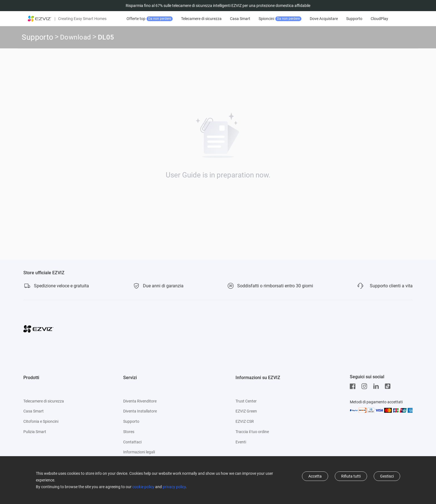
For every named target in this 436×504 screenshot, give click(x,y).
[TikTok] (389, 386)
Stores (129, 432)
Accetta (315, 476)
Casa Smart (241, 19)
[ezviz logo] (40, 19)
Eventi (241, 442)
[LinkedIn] (377, 386)
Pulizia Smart (35, 432)
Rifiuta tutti (351, 476)
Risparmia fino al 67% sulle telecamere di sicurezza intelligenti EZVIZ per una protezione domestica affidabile (218, 6)
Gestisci (387, 476)
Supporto (355, 19)
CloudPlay (380, 19)
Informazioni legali (139, 452)
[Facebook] (354, 386)
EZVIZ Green (246, 411)
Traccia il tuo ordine (252, 432)
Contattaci (132, 442)
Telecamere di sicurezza (202, 19)
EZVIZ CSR (245, 421)
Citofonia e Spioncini (41, 421)
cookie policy (143, 487)
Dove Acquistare (325, 19)
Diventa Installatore (140, 411)
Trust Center (246, 401)
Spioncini (281, 19)
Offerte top (150, 19)
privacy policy (174, 487)
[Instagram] (366, 386)
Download (75, 38)
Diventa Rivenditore (140, 401)
